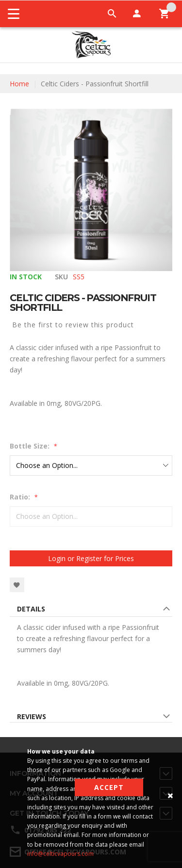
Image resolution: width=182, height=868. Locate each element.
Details (31, 609)
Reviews (32, 716)
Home (19, 84)
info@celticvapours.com (60, 854)
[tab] (91, 610)
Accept (109, 787)
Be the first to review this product (73, 325)
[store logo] (91, 45)
